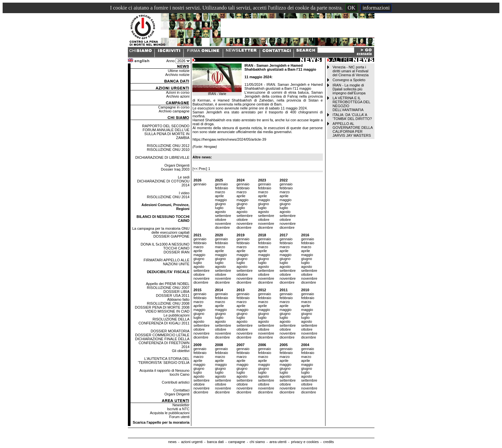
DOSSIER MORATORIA (170, 331)
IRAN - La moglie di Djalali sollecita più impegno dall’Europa (349, 89)
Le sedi (184, 177)
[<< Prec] (200, 169)
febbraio (222, 188)
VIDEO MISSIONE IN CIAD (167, 311)
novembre (223, 224)
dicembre (222, 227)
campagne (237, 442)
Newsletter (181, 405)
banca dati (215, 442)
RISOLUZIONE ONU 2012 (168, 146)
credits (328, 442)
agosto (220, 212)
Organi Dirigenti (177, 165)
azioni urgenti (192, 442)
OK (352, 8)
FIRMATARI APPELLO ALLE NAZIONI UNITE (167, 262)
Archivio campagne (174, 111)
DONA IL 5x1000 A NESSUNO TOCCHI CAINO (165, 246)
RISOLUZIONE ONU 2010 (168, 150)
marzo (220, 192)
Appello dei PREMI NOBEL (168, 284)
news (172, 442)
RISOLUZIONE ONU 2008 (168, 303)
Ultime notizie (179, 71)
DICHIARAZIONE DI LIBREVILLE (162, 157)
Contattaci (181, 390)
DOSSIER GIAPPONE (171, 236)
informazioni (376, 8)
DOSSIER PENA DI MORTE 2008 (162, 307)
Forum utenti (179, 417)
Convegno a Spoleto (349, 80)
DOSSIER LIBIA (176, 292)
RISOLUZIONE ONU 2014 (168, 197)
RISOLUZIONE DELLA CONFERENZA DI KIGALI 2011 (164, 321)
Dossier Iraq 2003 (175, 169)
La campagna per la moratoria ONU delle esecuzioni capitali (161, 230)
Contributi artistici (176, 382)
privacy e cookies (305, 442)
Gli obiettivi (181, 351)
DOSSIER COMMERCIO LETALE (162, 335)
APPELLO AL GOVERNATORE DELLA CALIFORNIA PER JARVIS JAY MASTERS (353, 130)
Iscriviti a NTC (178, 409)
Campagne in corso (174, 107)
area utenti (278, 442)
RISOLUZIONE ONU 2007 (168, 288)
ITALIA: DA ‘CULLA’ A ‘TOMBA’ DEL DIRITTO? (352, 117)
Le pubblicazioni (177, 315)
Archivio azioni (178, 96)
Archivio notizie (177, 75)
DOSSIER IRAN (177, 252)
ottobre (221, 220)
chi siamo (257, 442)
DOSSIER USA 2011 (173, 295)
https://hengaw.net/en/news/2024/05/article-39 (229, 139)
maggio (221, 200)
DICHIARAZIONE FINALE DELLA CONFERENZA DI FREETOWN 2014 (162, 343)
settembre (223, 216)
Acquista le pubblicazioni (170, 413)
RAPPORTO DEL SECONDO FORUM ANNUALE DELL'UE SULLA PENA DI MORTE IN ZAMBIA (166, 132)
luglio (219, 208)
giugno (220, 204)
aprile (219, 196)
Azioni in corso (178, 92)
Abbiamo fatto (179, 299)
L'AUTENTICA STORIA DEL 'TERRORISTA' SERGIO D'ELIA (164, 361)
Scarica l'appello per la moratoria (161, 422)
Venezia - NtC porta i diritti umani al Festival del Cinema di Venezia (351, 71)
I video (184, 193)
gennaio (200, 184)
